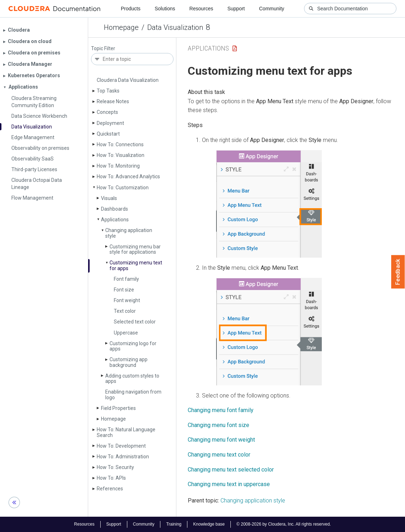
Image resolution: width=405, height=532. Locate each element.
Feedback (398, 272)
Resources (201, 9)
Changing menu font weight (221, 440)
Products (131, 9)
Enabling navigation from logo (133, 394)
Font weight (127, 300)
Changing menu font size (219, 425)
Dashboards (114, 209)
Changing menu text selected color (231, 470)
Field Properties (118, 408)
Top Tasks (108, 91)
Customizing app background (129, 362)
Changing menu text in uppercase (229, 484)
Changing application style (129, 233)
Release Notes (113, 101)
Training (174, 524)
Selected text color (135, 322)
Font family (126, 279)
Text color (125, 311)
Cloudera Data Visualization (128, 80)
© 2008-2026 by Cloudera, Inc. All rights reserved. (284, 524)
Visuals (109, 198)
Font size (124, 290)
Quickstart (108, 134)
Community (272, 9)
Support (236, 9)
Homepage (121, 27)
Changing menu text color (219, 455)
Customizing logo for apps (133, 346)
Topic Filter (103, 49)
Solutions (165, 9)
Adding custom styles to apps (132, 378)
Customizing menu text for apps (136, 265)
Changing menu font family (221, 410)
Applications (115, 220)
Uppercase (126, 333)
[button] (269, 204)
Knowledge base (209, 524)
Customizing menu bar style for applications (135, 249)
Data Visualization (175, 27)
